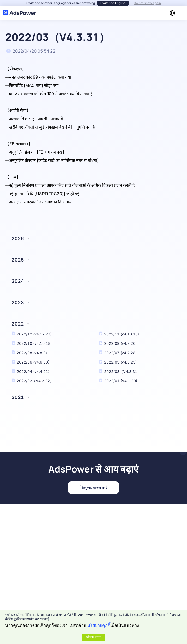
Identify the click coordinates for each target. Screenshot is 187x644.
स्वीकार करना (93, 637)
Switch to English (113, 3)
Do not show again (147, 3)
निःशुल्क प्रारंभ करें (93, 488)
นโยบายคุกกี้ (99, 625)
